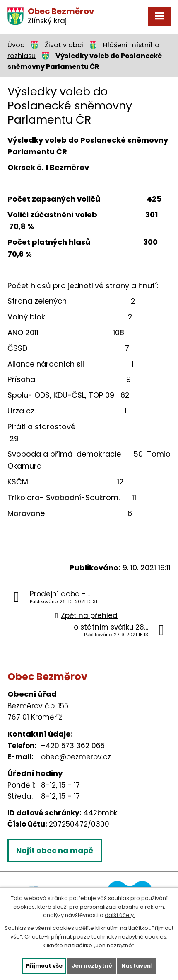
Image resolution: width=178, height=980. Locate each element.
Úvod (16, 45)
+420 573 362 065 (73, 746)
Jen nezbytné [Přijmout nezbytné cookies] (92, 966)
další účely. (120, 915)
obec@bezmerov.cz (76, 757)
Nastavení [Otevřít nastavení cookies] (137, 966)
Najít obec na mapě (55, 850)
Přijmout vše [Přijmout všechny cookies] (44, 966)
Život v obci (64, 45)
